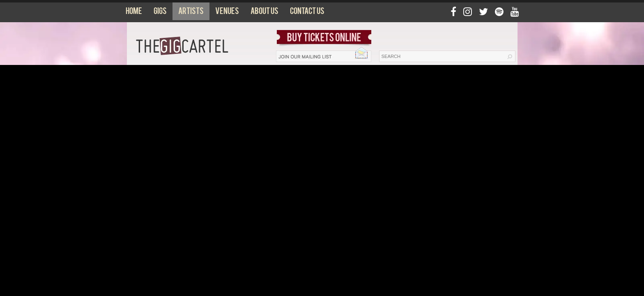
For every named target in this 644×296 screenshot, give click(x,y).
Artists (191, 13)
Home (134, 13)
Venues (227, 13)
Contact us (307, 13)
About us (264, 13)
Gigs (160, 13)
